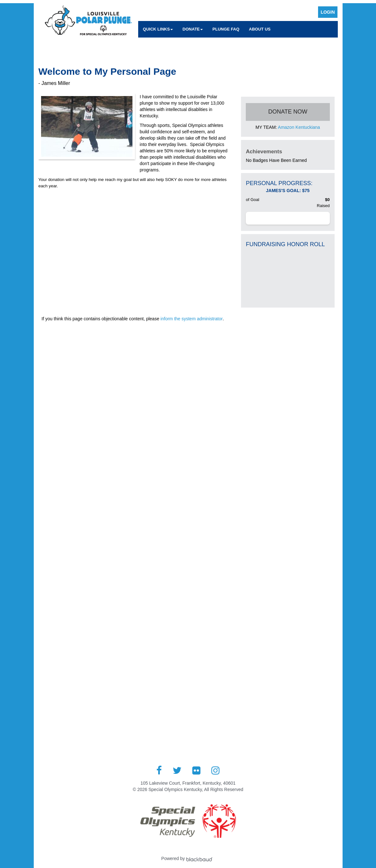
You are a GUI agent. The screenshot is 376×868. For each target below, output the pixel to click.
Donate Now (288, 112)
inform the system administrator (192, 319)
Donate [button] (193, 29)
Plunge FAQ (226, 29)
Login (328, 12)
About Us (260, 29)
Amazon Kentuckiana (299, 127)
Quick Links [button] (158, 29)
